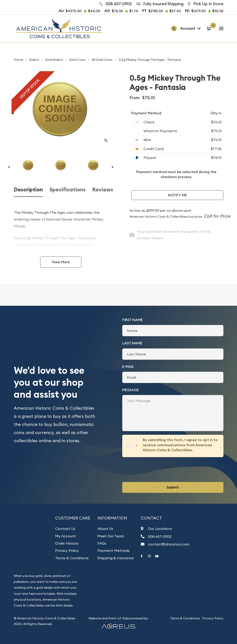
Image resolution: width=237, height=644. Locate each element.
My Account (66, 536)
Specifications (68, 190)
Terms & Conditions (72, 558)
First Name (133, 320)
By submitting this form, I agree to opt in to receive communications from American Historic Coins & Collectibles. (180, 445)
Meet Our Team (111, 536)
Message (131, 390)
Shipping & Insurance (115, 558)
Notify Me (177, 195)
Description (28, 190)
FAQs (102, 543)
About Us (105, 529)
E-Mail (128, 367)
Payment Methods (114, 550)
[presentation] (157, 470)
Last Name (132, 343)
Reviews (103, 190)
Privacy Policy (67, 550)
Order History (67, 543)
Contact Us (65, 529)
